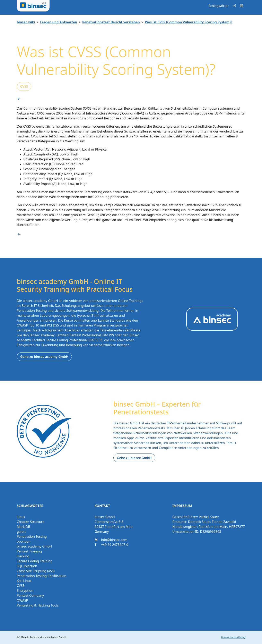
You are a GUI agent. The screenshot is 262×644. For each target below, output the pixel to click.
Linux (21, 517)
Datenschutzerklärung (233, 637)
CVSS (24, 86)
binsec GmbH (58, 637)
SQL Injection (27, 566)
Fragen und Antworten (59, 22)
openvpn (24, 541)
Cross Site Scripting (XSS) (36, 571)
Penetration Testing (32, 536)
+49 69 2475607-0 (115, 545)
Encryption (25, 591)
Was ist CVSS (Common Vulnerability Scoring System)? (189, 22)
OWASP (22, 600)
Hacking (23, 556)
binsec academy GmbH (34, 546)
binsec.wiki (26, 22)
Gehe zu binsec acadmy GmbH (44, 357)
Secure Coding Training (35, 561)
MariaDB (23, 527)
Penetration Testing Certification (42, 576)
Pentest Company (30, 595)
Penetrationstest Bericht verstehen (111, 22)
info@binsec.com (114, 540)
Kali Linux (24, 581)
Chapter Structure (30, 522)
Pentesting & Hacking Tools (38, 605)
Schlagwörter (219, 6)
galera (22, 532)
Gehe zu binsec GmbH (134, 458)
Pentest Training (29, 551)
